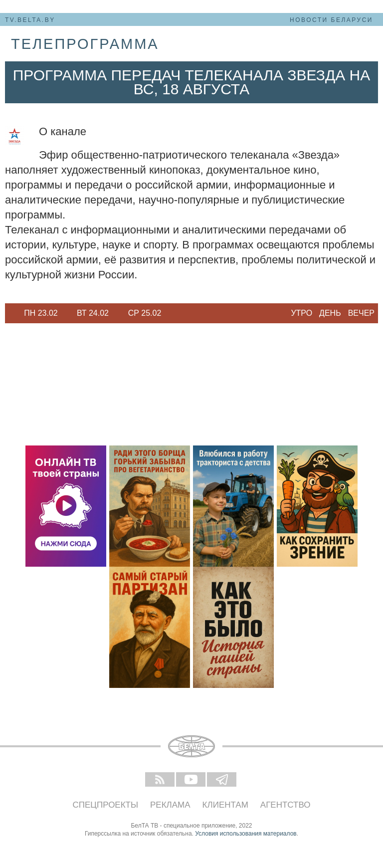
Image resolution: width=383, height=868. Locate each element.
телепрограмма (85, 44)
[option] (41, 313)
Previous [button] (10, 313)
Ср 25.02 (145, 313)
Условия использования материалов (246, 834)
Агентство (286, 805)
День (330, 313)
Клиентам (225, 805)
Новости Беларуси (331, 20)
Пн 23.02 (41, 313)
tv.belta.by (30, 20)
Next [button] (175, 313)
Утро (301, 313)
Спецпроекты (106, 805)
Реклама (170, 805)
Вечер (361, 313)
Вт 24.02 (93, 313)
